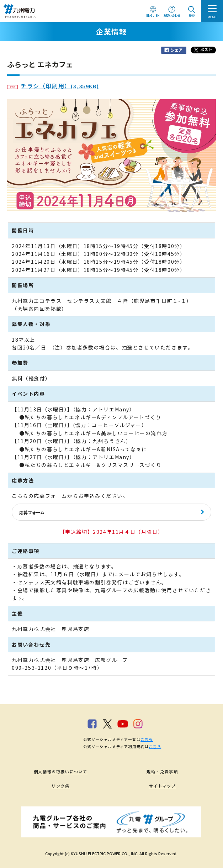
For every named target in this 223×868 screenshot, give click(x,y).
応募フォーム (32, 512)
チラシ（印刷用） (53, 86)
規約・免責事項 (162, 772)
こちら (147, 739)
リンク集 (60, 786)
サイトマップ (163, 786)
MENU (212, 17)
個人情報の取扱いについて (61, 772)
